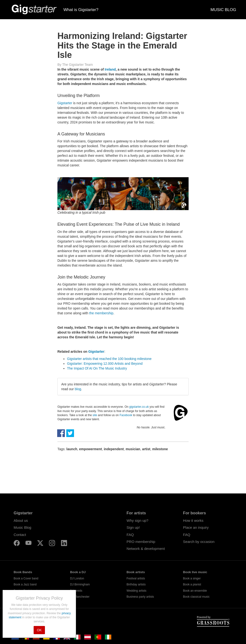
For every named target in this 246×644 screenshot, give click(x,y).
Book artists (136, 572)
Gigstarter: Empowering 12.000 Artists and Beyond (105, 364)
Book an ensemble (195, 591)
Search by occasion (199, 542)
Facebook (126, 415)
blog (78, 389)
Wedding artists (136, 591)
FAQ (130, 535)
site (95, 415)
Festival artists (136, 578)
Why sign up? (138, 520)
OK (39, 630)
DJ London (77, 578)
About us (21, 520)
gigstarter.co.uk (139, 407)
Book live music (195, 572)
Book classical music (196, 597)
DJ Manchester (80, 597)
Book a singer (192, 578)
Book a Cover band (26, 578)
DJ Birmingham (80, 584)
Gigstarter (65, 103)
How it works (193, 520)
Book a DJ (78, 572)
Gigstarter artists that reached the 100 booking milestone (109, 359)
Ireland (110, 69)
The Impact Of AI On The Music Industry (97, 368)
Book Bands (23, 572)
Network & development (146, 549)
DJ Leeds (76, 591)
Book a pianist (192, 584)
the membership (101, 313)
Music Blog (22, 527)
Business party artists (140, 597)
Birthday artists (136, 584)
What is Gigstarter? (81, 10)
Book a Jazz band (25, 584)
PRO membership (141, 542)
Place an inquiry (196, 527)
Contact (20, 535)
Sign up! (133, 527)
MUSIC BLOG (223, 10)
